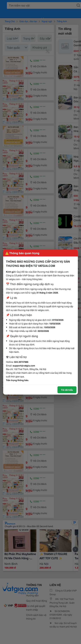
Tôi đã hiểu (67, 390)
